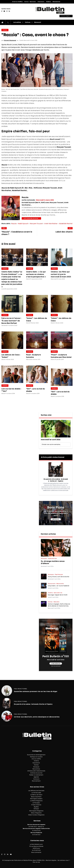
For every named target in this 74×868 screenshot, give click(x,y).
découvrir (56, 519)
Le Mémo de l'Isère (36, 795)
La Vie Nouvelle (36, 793)
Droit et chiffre (36, 759)
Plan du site (36, 862)
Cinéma (5, 30)
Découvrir (38, 22)
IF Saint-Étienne (36, 805)
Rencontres (36, 769)
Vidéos (48, 2)
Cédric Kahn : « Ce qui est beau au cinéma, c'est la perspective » (36, 274)
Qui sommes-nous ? (63, 860)
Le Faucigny (36, 803)
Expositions (36, 763)
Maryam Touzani (36, 224)
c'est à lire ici (56, 664)
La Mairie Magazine (36, 801)
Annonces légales (65, 16)
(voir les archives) (56, 666)
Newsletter (56, 2)
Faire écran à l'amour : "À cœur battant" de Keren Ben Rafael (11, 321)
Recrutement (36, 781)
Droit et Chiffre (17, 2)
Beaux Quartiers (36, 797)
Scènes (36, 765)
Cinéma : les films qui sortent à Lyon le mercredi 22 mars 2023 (61, 274)
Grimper (36, 809)
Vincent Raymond (10, 40)
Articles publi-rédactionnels (36, 771)
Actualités (17, 22)
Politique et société (36, 757)
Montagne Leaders (36, 799)
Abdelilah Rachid (66, 224)
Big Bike (36, 807)
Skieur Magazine (36, 813)
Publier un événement (36, 775)
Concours (41, 2)
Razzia (14, 224)
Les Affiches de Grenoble (36, 791)
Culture (28, 22)
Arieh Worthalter (51, 224)
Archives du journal (36, 773)
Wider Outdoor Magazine (36, 815)
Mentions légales (51, 860)
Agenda (36, 777)
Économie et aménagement (36, 755)
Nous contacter (36, 852)
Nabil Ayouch (23, 224)
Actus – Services (30, 2)
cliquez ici (41, 827)
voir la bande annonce (31, 218)
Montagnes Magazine (36, 811)
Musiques (36, 767)
